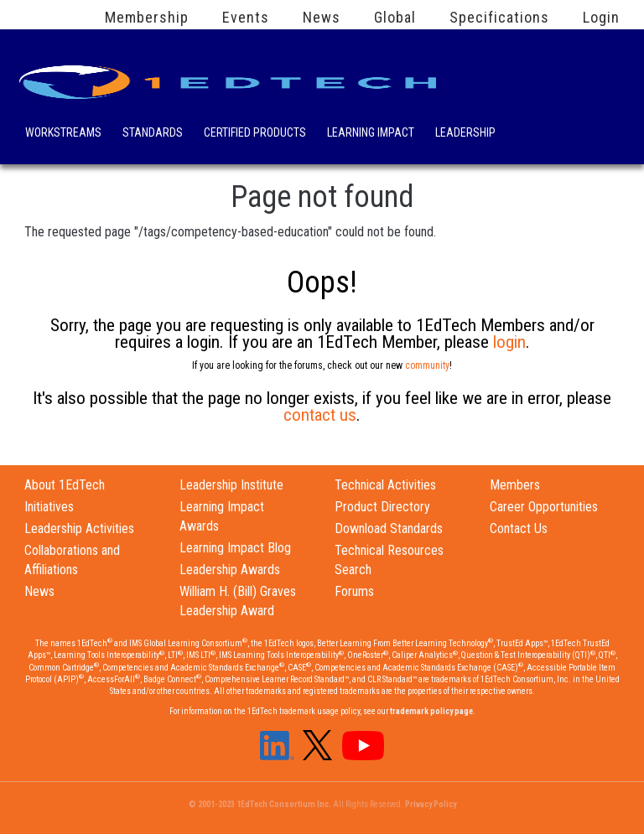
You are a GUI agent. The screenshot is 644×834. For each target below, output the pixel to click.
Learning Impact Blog (235, 548)
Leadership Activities (79, 528)
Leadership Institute (231, 485)
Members (515, 485)
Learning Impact (371, 134)
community (427, 365)
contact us (320, 415)
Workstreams (63, 134)
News (322, 18)
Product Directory (382, 507)
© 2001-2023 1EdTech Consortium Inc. (260, 804)
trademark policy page (431, 711)
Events (246, 18)
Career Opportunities (544, 507)
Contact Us (519, 528)
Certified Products (255, 134)
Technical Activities (385, 485)
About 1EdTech (65, 485)
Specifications (499, 18)
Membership (147, 18)
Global (395, 18)
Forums (354, 591)
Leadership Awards (230, 570)
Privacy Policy (431, 804)
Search (531, 130)
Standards (153, 134)
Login (601, 18)
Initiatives (49, 507)
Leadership (465, 134)
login (509, 342)
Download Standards (389, 528)
